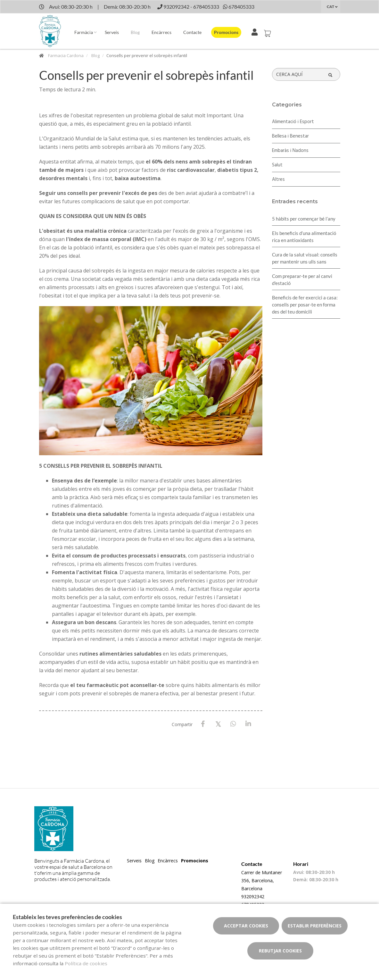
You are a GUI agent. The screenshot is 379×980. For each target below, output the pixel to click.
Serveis (112, 32)
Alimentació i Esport (293, 122)
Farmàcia (84, 32)
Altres (278, 180)
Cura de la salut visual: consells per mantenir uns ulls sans (305, 258)
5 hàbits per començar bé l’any (304, 219)
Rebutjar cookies (280, 951)
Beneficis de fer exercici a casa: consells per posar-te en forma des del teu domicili (305, 305)
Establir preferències (315, 926)
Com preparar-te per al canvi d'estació (302, 280)
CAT (330, 7)
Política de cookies (86, 963)
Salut (277, 165)
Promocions (226, 32)
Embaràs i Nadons (290, 151)
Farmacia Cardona (66, 55)
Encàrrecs (161, 32)
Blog (135, 32)
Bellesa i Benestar (290, 136)
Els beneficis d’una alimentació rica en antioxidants (304, 237)
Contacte (192, 32)
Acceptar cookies (246, 926)
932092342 (253, 896)
